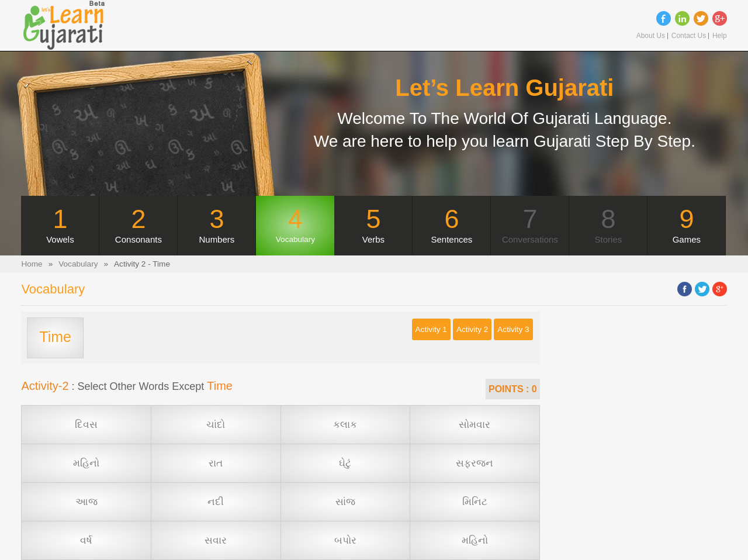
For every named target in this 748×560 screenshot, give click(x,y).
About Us (651, 36)
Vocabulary (78, 264)
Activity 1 (431, 329)
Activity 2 (472, 329)
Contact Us (689, 36)
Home (32, 264)
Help (720, 36)
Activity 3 (513, 329)
